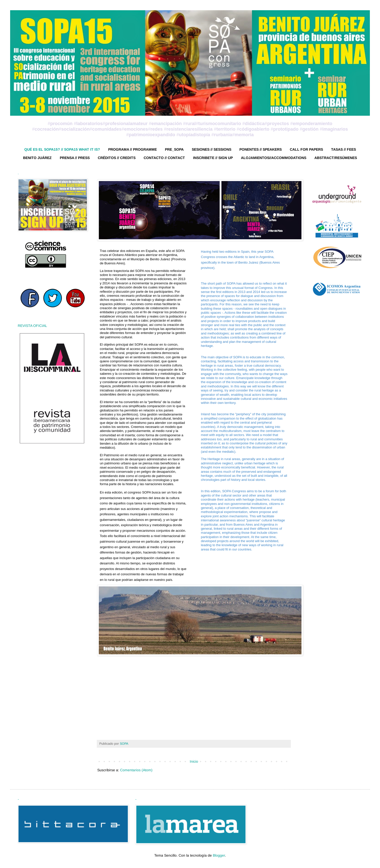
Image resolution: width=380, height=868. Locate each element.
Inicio (194, 761)
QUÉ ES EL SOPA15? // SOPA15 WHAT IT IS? (62, 149)
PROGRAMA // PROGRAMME (132, 149)
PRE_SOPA (174, 149)
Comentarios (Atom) (136, 770)
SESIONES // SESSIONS (212, 149)
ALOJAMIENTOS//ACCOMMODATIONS (274, 158)
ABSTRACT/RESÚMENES (336, 158)
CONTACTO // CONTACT (164, 158)
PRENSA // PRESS (75, 158)
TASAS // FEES (344, 149)
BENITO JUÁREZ (37, 158)
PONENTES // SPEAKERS (261, 149)
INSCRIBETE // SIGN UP (213, 158)
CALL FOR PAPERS (306, 149)
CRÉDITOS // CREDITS (117, 158)
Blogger (219, 855)
